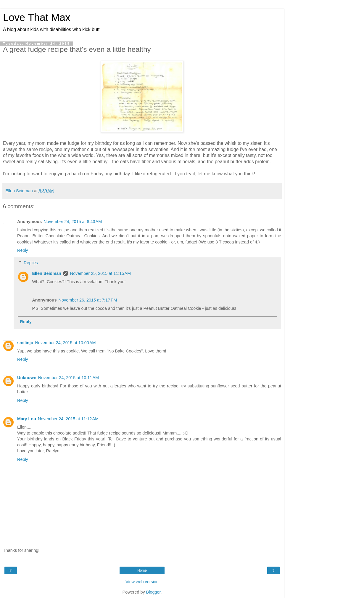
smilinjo (25, 343)
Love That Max (37, 17)
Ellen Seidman (46, 273)
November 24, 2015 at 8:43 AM (73, 222)
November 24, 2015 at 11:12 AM (68, 419)
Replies (31, 263)
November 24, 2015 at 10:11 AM (69, 378)
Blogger (153, 592)
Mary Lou (27, 419)
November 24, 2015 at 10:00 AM (65, 343)
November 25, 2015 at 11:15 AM (100, 273)
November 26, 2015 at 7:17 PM (88, 300)
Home (142, 570)
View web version (142, 582)
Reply (23, 250)
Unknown (27, 378)
